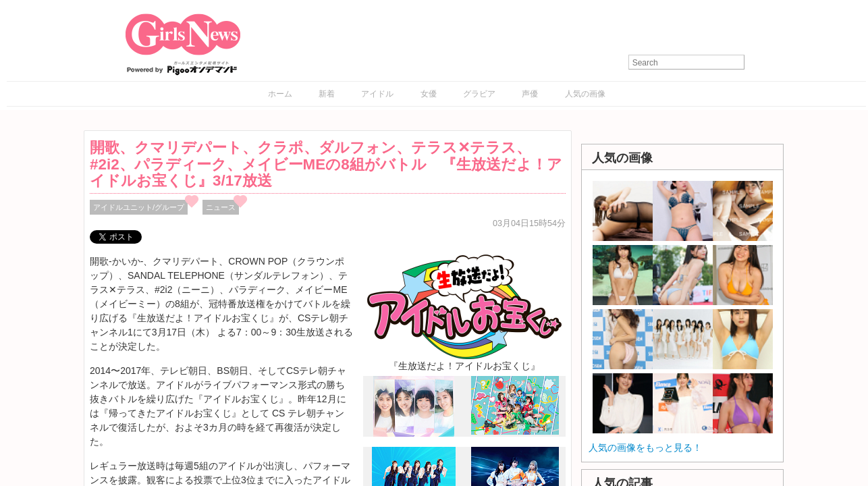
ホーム (280, 94)
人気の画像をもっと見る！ (645, 448)
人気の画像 (585, 94)
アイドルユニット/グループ (139, 207)
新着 (327, 94)
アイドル (377, 94)
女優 (429, 94)
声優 (530, 94)
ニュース (221, 207)
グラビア (479, 94)
